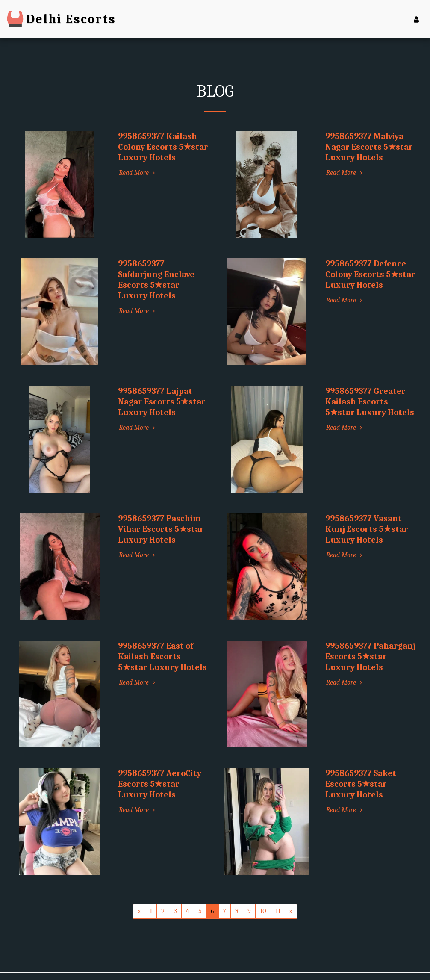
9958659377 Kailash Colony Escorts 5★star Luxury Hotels (163, 147)
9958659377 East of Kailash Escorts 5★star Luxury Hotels (162, 657)
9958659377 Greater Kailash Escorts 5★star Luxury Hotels (370, 402)
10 (263, 911)
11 (278, 911)
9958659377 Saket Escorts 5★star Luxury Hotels (361, 784)
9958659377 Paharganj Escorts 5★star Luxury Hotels (370, 657)
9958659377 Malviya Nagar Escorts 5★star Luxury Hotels (369, 147)
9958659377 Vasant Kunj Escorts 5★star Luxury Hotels (367, 529)
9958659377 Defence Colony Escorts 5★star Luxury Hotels (370, 274)
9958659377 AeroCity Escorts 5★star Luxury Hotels (160, 784)
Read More (138, 173)
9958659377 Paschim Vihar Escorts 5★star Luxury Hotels (161, 529)
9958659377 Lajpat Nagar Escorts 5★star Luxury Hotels (162, 402)
